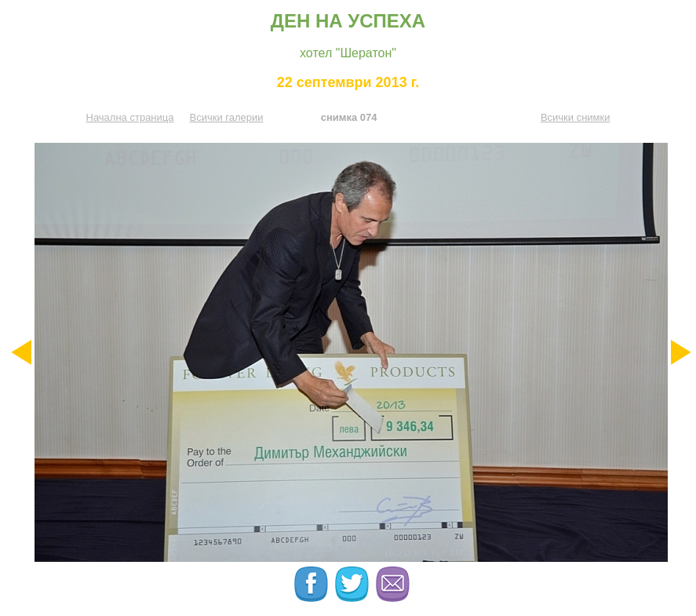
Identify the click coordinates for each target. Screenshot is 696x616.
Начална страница (130, 117)
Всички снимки (576, 117)
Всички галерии (226, 117)
